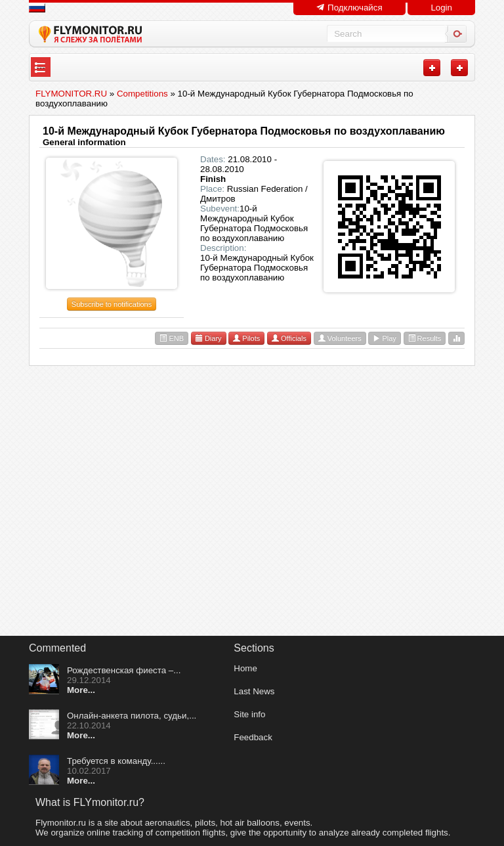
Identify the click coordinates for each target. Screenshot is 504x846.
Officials (289, 338)
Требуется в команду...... (116, 761)
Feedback (253, 737)
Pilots (246, 338)
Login (441, 8)
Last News (254, 691)
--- (40, 67)
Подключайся (349, 8)
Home (245, 668)
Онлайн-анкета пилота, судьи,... (132, 716)
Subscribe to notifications (112, 304)
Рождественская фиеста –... (124, 670)
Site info (249, 714)
